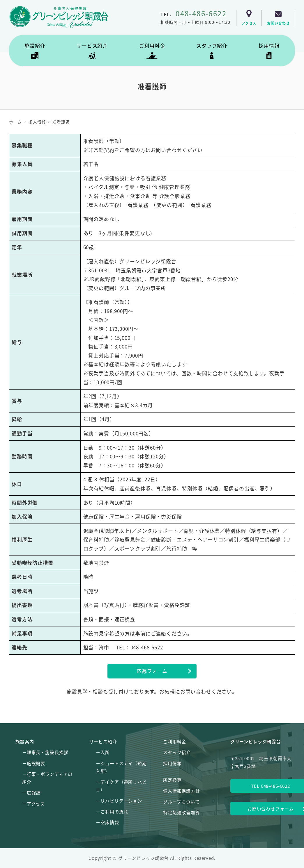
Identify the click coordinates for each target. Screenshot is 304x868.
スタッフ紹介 (177, 752)
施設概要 (36, 763)
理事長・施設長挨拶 (48, 752)
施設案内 (25, 741)
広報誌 (34, 792)
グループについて (181, 801)
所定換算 (172, 780)
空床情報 (110, 822)
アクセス (36, 803)
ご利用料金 (175, 741)
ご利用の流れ (114, 811)
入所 (105, 752)
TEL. (193, 14)
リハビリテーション (121, 801)
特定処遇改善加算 (182, 812)
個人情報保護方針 (182, 791)
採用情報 (172, 763)
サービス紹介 (103, 741)
